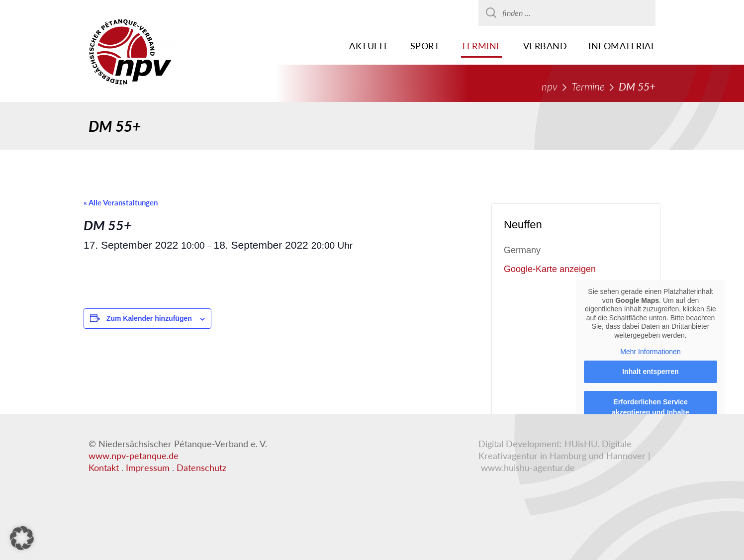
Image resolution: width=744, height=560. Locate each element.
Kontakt (104, 467)
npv (550, 86)
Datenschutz (201, 467)
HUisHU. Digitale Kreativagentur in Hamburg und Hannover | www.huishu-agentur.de (564, 456)
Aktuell (369, 46)
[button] (22, 538)
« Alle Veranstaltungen (121, 202)
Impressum (148, 467)
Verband (545, 46)
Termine (481, 46)
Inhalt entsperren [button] (651, 372)
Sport (425, 46)
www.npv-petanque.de (134, 456)
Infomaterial (622, 46)
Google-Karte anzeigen (550, 269)
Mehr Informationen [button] (650, 352)
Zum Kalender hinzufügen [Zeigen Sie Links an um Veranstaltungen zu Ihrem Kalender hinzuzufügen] (149, 318)
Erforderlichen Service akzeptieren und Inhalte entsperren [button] (651, 412)
